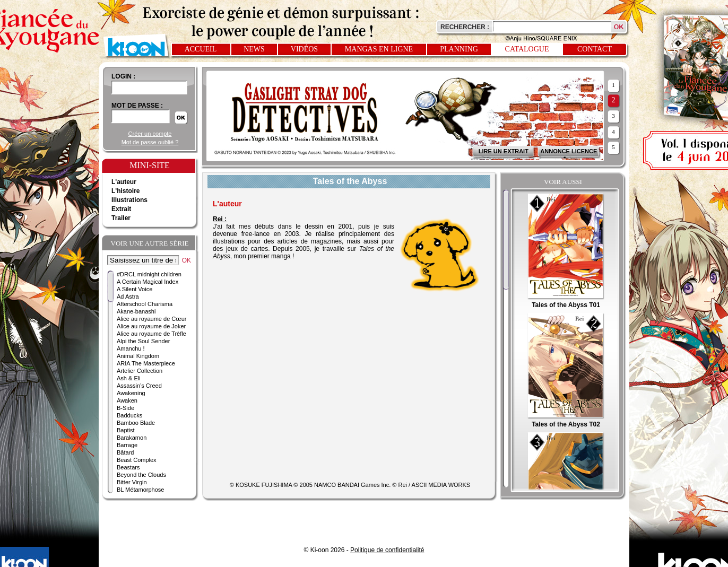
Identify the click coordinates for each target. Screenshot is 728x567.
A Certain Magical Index (148, 282)
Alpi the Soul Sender (143, 341)
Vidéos (304, 49)
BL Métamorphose (140, 490)
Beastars (128, 467)
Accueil (201, 49)
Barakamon (132, 438)
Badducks (129, 415)
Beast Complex (137, 460)
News (254, 49)
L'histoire (126, 191)
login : (123, 76)
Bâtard (125, 452)
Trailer (121, 218)
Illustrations (129, 200)
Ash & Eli (129, 378)
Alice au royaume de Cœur (151, 319)
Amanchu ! (131, 348)
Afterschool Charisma (145, 304)
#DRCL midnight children (149, 274)
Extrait (121, 209)
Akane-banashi (136, 311)
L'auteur (124, 182)
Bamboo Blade (136, 423)
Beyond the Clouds (141, 475)
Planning (459, 49)
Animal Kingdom (138, 356)
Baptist (126, 430)
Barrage (127, 445)
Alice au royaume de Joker (151, 326)
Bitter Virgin (132, 482)
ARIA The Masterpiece (146, 363)
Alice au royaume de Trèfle (151, 334)
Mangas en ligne (379, 49)
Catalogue (527, 49)
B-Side (125, 408)
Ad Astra (128, 296)
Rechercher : (465, 27)
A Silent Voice (135, 289)
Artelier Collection (140, 371)
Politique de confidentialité (387, 550)
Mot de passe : (137, 106)
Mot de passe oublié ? (150, 142)
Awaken (127, 400)
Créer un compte (150, 134)
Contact (595, 49)
